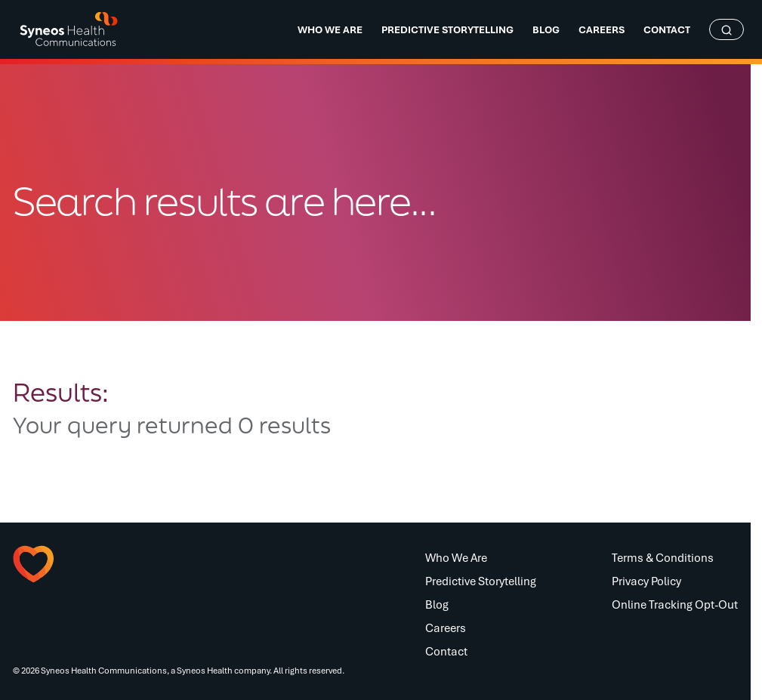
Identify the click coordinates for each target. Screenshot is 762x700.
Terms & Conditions (663, 557)
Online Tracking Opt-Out (675, 604)
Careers (446, 628)
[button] (88, 564)
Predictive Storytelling (481, 581)
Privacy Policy (646, 581)
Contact (446, 651)
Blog (437, 604)
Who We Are (456, 557)
